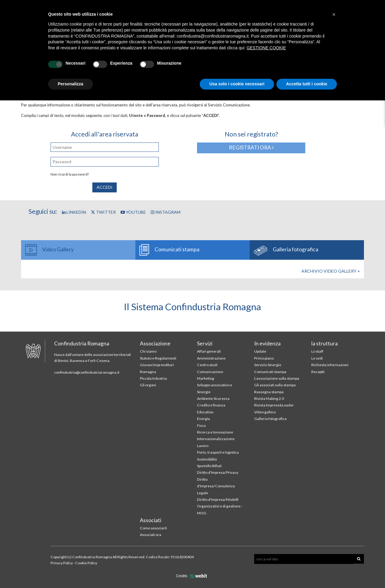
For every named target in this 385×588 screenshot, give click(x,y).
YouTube (133, 212)
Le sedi (317, 358)
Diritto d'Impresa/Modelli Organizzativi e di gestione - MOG (220, 506)
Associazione (155, 343)
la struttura (325, 343)
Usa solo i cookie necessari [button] (237, 84)
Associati (151, 520)
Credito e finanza (211, 405)
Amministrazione (211, 358)
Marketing (206, 378)
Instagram (166, 212)
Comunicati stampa (270, 372)
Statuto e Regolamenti (158, 358)
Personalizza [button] (71, 84)
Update (260, 351)
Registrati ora (251, 147)
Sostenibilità (207, 459)
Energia (203, 419)
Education (205, 412)
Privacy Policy (62, 563)
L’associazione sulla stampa (277, 378)
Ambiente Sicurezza (213, 398)
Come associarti (153, 528)
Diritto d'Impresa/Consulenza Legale (216, 486)
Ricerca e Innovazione (215, 432)
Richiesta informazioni (330, 365)
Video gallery (265, 412)
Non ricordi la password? (70, 174)
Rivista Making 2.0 (269, 398)
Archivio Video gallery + (331, 271)
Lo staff (317, 351)
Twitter (103, 212)
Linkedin (74, 212)
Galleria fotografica (270, 419)
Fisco (201, 426)
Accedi (105, 187)
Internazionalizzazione (216, 439)
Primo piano (264, 358)
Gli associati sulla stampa (275, 385)
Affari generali (209, 351)
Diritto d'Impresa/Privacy (218, 472)
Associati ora (151, 535)
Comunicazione (210, 372)
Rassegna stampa (269, 392)
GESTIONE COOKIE (266, 48)
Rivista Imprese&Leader (274, 405)
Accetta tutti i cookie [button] (307, 84)
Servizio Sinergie (268, 365)
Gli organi (148, 385)
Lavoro (203, 446)
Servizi (205, 343)
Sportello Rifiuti (209, 466)
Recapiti (318, 372)
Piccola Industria (153, 378)
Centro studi (207, 365)
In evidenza (267, 343)
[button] (334, 14)
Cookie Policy (86, 563)
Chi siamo (148, 351)
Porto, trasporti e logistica (218, 452)
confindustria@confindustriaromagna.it (87, 372)
